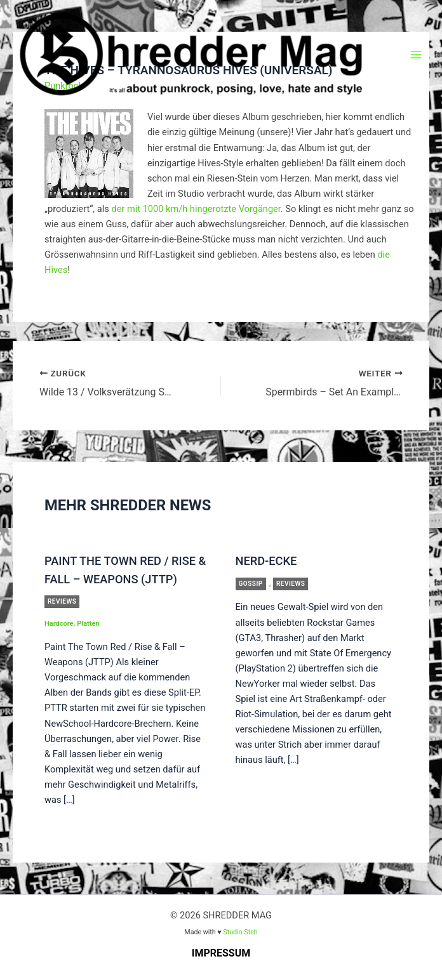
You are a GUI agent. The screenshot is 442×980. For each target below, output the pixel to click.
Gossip (251, 583)
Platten (88, 624)
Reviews (62, 601)
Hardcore (59, 624)
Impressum (221, 952)
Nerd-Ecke (266, 561)
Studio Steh (240, 931)
